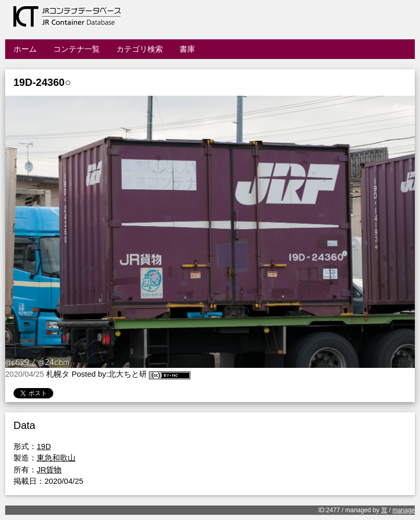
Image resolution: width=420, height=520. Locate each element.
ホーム (25, 49)
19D (44, 446)
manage (404, 510)
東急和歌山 (56, 458)
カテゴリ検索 (140, 49)
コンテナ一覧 (77, 49)
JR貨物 (49, 470)
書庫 (187, 49)
